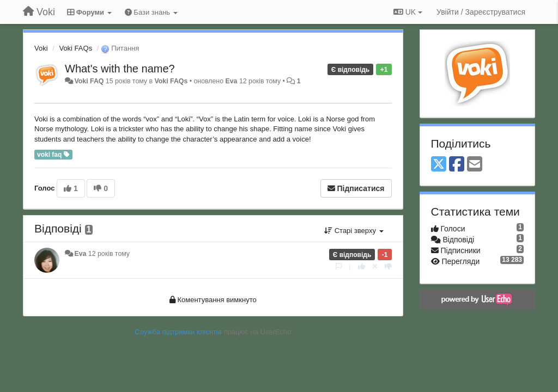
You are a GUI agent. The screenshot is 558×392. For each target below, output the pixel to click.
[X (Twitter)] (439, 165)
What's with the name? (120, 69)
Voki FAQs (75, 48)
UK (408, 12)
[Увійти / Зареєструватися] (481, 12)
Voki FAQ (89, 81)
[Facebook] (457, 165)
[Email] (475, 165)
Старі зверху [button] (354, 231)
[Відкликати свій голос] (375, 267)
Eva (231, 81)
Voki (41, 48)
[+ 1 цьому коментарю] (362, 267)
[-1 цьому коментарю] (388, 267)
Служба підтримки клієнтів (178, 332)
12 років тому (109, 254)
